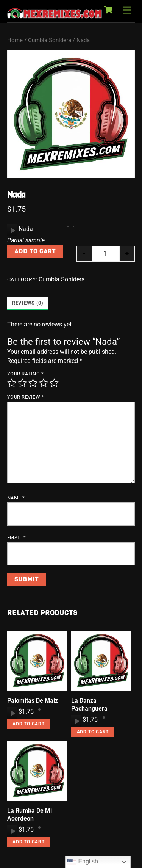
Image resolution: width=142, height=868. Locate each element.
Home (15, 40)
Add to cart (35, 251)
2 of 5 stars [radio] (22, 383)
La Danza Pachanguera (89, 705)
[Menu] (127, 10)
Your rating (26, 374)
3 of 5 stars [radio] (33, 383)
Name (16, 498)
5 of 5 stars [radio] (54, 383)
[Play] (12, 230)
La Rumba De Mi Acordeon (30, 815)
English (83, 862)
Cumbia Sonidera (50, 40)
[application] (12, 230)
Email (17, 538)
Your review (26, 397)
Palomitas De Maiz (33, 701)
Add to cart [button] (29, 724)
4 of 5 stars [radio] (44, 383)
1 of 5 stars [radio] (12, 383)
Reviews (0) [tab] (28, 303)
